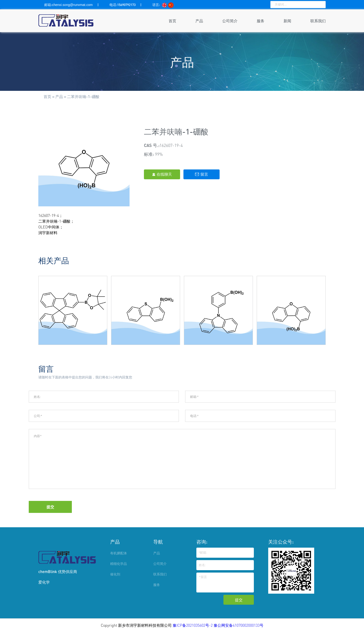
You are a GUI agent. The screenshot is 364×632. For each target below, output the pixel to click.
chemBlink (48, 571)
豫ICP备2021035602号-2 (193, 625)
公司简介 (230, 21)
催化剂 (115, 574)
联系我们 (318, 21)
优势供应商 (68, 571)
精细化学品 (119, 564)
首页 (172, 21)
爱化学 (44, 582)
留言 (202, 174)
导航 (158, 542)
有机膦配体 (119, 553)
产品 (199, 21)
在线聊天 (162, 174)
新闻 (287, 21)
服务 (261, 21)
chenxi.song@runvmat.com (72, 5)
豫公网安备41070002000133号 (239, 625)
